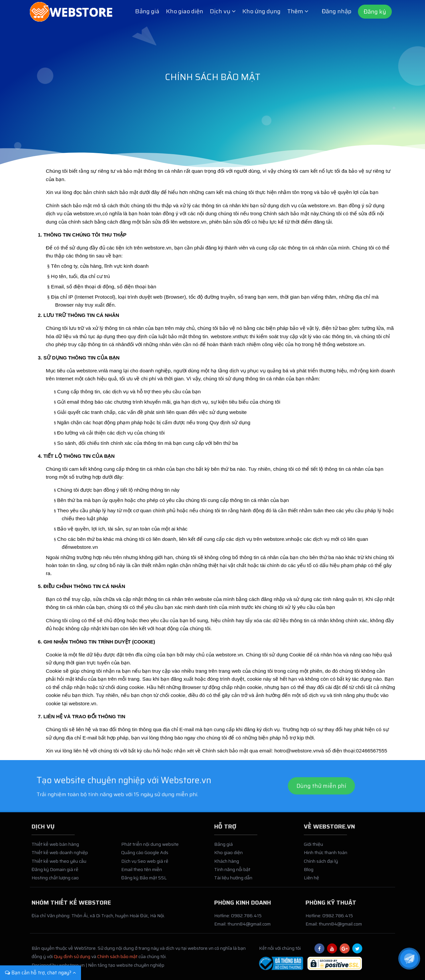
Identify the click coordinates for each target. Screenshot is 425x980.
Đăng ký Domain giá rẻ (55, 873)
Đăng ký (375, 12)
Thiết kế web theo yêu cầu (59, 864)
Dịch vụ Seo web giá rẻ (145, 864)
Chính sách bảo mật (117, 960)
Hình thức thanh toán (326, 856)
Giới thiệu (313, 847)
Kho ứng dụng (261, 11)
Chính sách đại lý (321, 864)
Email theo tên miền (142, 873)
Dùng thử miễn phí (321, 804)
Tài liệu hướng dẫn (233, 881)
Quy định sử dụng (72, 960)
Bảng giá (147, 11)
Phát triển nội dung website (150, 847)
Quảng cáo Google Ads (145, 856)
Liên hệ (311, 881)
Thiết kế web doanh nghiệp (60, 856)
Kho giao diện (185, 11)
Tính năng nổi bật (232, 873)
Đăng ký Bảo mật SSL (144, 881)
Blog (309, 873)
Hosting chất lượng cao (55, 881)
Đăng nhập (337, 11)
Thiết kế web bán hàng (55, 847)
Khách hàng (227, 864)
